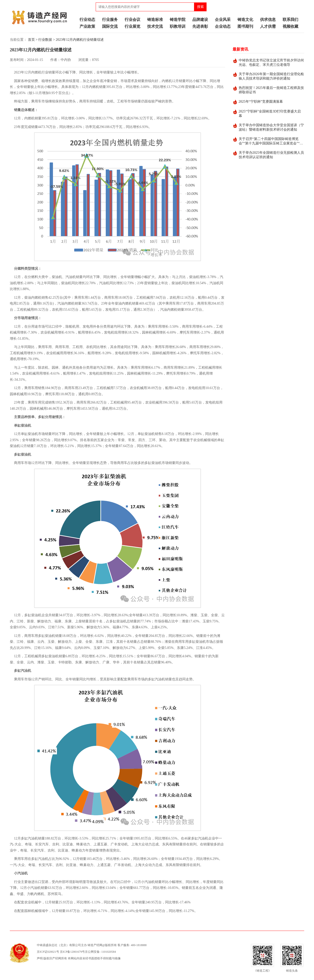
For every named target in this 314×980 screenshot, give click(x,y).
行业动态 (87, 20)
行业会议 (132, 20)
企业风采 (223, 20)
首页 (31, 40)
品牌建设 (200, 20)
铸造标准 (155, 20)
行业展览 (132, 26)
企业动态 (223, 26)
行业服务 (110, 20)
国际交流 (110, 26)
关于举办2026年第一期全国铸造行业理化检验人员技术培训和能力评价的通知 (271, 76)
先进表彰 (200, 26)
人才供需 (268, 26)
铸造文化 (245, 20)
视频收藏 (290, 26)
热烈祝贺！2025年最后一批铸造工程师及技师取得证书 (271, 90)
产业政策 (87, 26)
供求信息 (268, 20)
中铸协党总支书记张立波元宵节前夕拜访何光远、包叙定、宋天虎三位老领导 (271, 63)
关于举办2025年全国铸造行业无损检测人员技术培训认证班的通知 (271, 155)
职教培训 (178, 26)
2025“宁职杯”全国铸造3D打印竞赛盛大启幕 (270, 114)
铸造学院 (178, 20)
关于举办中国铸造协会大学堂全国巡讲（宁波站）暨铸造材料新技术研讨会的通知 (271, 127)
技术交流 (155, 26)
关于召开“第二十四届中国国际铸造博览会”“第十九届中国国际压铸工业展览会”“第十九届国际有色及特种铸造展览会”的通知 (271, 141)
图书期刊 (245, 26)
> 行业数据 (44, 40)
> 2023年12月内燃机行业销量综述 (78, 40)
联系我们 (290, 20)
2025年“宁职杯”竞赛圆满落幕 (261, 102)
